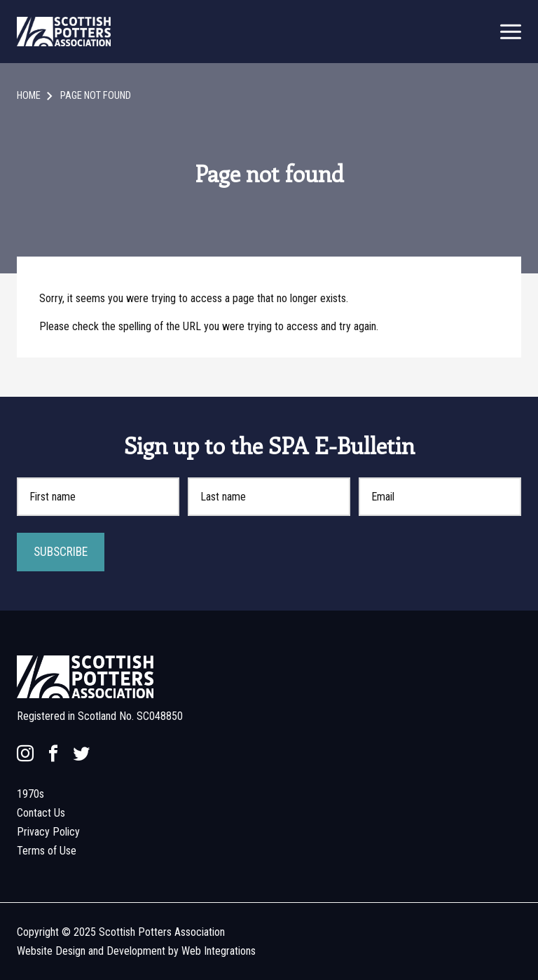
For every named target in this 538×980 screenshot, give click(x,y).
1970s (30, 794)
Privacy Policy (48, 832)
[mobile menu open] (511, 32)
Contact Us (41, 813)
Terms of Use (47, 851)
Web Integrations (219, 951)
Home (29, 96)
